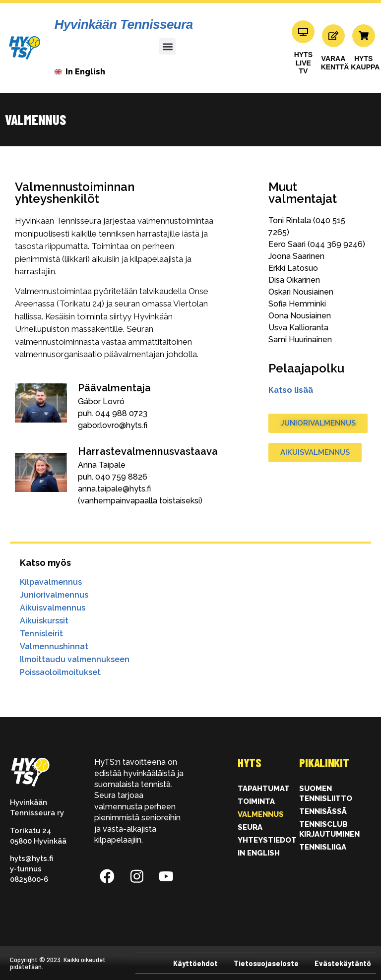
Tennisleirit (41, 634)
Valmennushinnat (54, 646)
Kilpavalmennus (51, 582)
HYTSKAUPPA (365, 63)
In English (259, 853)
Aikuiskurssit (44, 621)
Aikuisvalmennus (53, 608)
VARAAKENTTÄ (335, 63)
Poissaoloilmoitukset (60, 672)
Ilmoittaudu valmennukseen (75, 659)
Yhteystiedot (266, 840)
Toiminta (256, 801)
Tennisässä (323, 811)
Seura (250, 827)
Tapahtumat (264, 789)
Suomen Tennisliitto (326, 794)
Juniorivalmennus (54, 595)
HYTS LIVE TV (303, 63)
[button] (167, 46)
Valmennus (261, 814)
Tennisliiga (323, 847)
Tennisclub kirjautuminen (329, 829)
